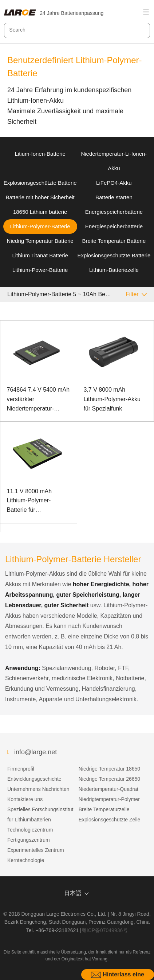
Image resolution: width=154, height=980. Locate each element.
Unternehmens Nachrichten (38, 789)
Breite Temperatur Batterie (114, 241)
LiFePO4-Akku (114, 183)
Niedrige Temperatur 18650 (109, 769)
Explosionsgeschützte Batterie (40, 183)
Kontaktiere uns (25, 799)
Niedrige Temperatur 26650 (109, 779)
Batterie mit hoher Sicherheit (40, 197)
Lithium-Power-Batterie (40, 270)
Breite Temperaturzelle (104, 809)
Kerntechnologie (26, 860)
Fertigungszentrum (29, 840)
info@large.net (35, 752)
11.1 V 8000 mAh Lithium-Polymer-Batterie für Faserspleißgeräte (30, 501)
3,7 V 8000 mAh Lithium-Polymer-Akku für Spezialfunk (112, 399)
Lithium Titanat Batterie (40, 255)
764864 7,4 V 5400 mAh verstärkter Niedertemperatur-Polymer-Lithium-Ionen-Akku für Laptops (38, 400)
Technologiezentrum (30, 830)
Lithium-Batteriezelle (114, 270)
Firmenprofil (21, 769)
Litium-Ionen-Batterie (40, 154)
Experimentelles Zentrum (36, 850)
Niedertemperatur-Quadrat (108, 789)
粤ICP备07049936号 (105, 930)
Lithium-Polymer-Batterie (40, 226)
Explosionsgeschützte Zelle (110, 820)
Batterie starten (114, 197)
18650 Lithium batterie (40, 212)
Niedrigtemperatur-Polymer (109, 799)
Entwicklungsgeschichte (34, 779)
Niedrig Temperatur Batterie (40, 241)
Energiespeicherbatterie (114, 212)
